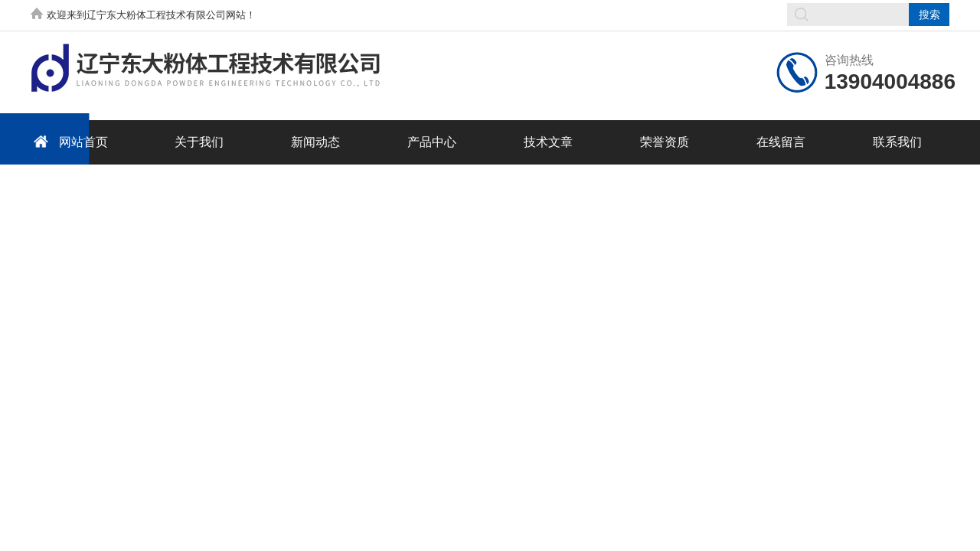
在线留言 (781, 142)
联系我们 (897, 142)
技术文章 (548, 142)
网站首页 (68, 141)
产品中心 (432, 142)
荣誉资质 (665, 142)
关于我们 (199, 142)
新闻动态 (315, 142)
